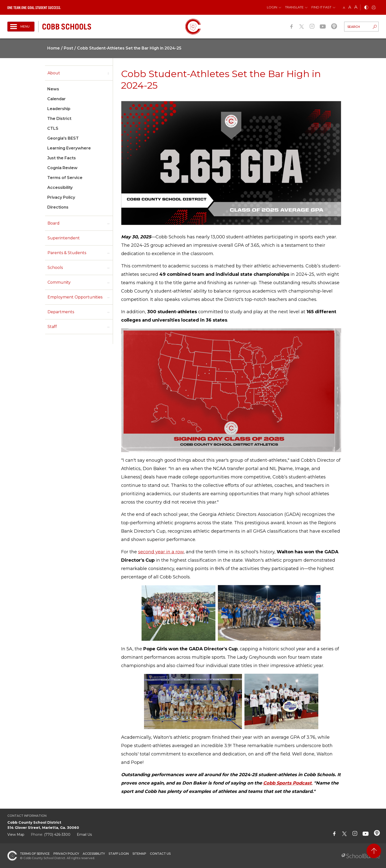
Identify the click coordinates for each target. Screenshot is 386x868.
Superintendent (64, 238)
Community (59, 282)
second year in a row (161, 552)
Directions (58, 207)
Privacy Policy (61, 197)
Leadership (59, 109)
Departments (61, 312)
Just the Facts (62, 158)
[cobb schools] (67, 26)
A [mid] (350, 7)
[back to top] (374, 851)
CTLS (53, 128)
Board (54, 223)
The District (59, 119)
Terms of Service (65, 178)
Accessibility (60, 188)
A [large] (356, 7)
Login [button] (272, 7)
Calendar (56, 99)
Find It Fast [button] (321, 7)
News (53, 89)
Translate (294, 7)
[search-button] (375, 27)
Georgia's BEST (63, 138)
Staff (52, 327)
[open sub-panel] (108, 73)
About (54, 73)
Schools (55, 268)
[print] (374, 8)
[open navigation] (21, 27)
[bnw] (366, 8)
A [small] (344, 8)
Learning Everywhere (69, 148)
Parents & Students (67, 253)
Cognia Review (62, 168)
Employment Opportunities (75, 297)
